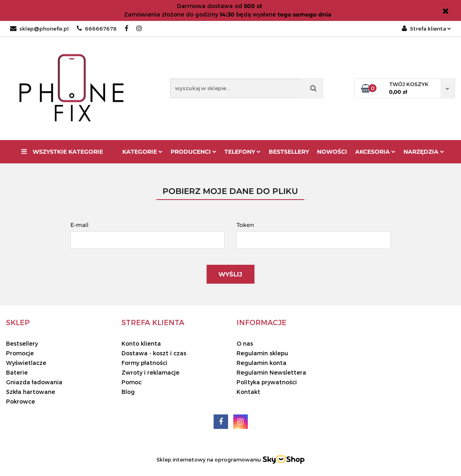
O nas (245, 343)
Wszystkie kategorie (62, 152)
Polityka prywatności (267, 382)
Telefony (243, 152)
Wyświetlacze (26, 363)
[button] (18, 322)
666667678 (97, 29)
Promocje (20, 353)
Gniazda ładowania (34, 382)
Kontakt (248, 392)
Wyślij (230, 274)
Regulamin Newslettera (271, 372)
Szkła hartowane (31, 392)
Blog (128, 392)
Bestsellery (289, 152)
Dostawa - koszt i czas (154, 353)
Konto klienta (141, 343)
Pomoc (132, 382)
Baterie (17, 372)
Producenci (193, 152)
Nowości (332, 152)
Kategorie (142, 152)
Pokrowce (21, 401)
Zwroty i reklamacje (150, 372)
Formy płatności (144, 363)
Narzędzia (424, 152)
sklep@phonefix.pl (39, 29)
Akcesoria (375, 152)
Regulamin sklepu (262, 353)
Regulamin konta (261, 363)
